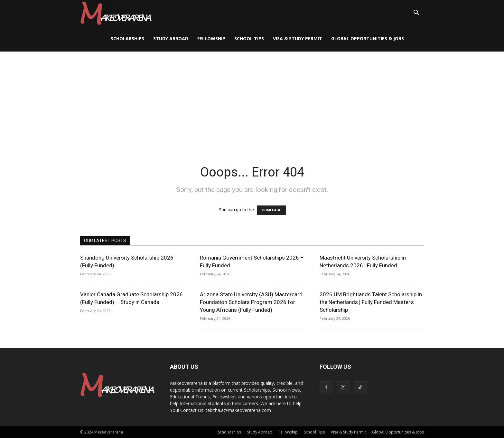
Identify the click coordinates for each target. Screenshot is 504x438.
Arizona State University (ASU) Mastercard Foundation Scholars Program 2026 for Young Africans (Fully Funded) (251, 302)
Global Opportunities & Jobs (368, 38)
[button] (416, 13)
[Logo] (116, 13)
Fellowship (211, 38)
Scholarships (127, 38)
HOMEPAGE (271, 210)
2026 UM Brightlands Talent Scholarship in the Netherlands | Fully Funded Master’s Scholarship (371, 302)
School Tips (249, 38)
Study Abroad (171, 38)
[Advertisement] (252, 100)
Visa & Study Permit (298, 38)
